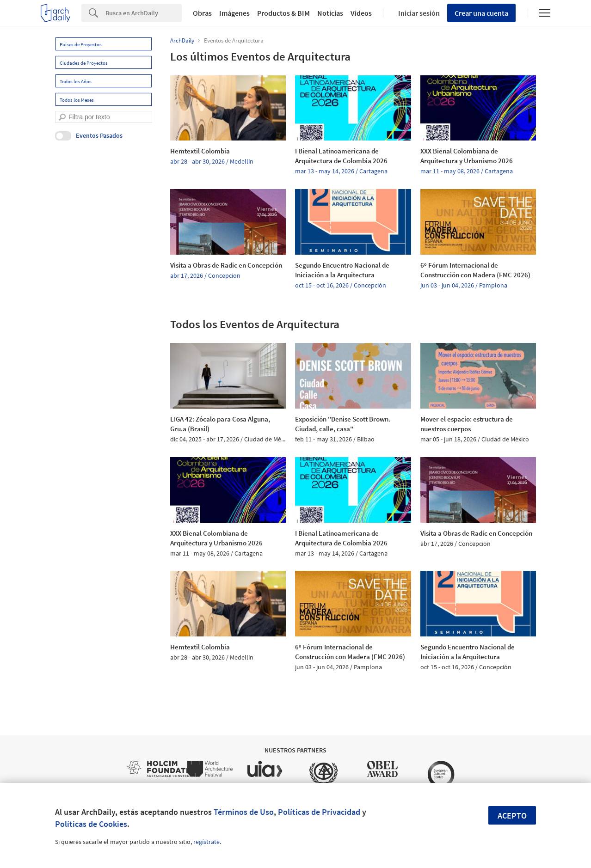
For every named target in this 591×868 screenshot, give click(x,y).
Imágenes (234, 13)
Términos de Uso (244, 812)
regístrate (206, 842)
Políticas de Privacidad (319, 812)
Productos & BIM (283, 13)
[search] (62, 117)
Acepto (512, 816)
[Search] (144, 13)
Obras (202, 13)
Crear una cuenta (481, 13)
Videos (361, 13)
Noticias (330, 13)
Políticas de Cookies (91, 824)
